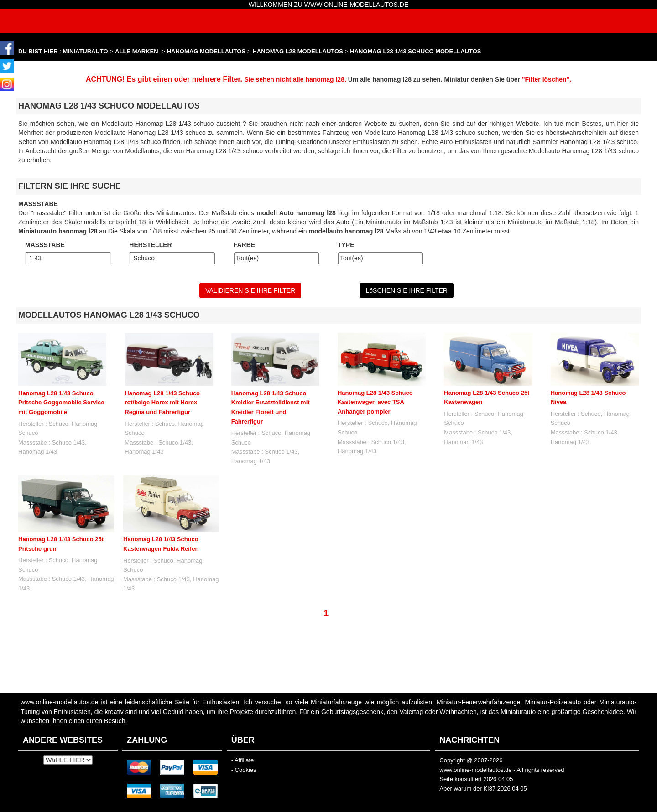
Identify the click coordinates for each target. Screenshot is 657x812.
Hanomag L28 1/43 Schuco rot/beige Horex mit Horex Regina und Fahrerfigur (162, 403)
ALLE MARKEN (137, 51)
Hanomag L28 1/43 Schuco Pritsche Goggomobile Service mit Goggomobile (61, 403)
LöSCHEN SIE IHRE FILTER (407, 290)
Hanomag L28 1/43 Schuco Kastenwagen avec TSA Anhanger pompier (375, 402)
